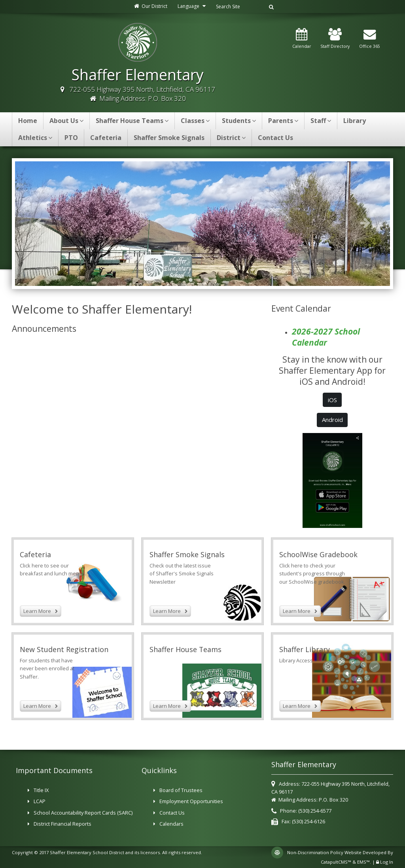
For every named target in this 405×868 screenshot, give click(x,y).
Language (193, 6)
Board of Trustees (181, 790)
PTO (71, 138)
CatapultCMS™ (336, 862)
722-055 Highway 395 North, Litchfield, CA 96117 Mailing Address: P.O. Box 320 (142, 94)
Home (28, 121)
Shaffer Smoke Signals (169, 138)
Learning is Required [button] (208, 280)
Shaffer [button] (216, 280)
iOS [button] (332, 400)
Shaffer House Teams (132, 121)
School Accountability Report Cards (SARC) (83, 813)
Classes (195, 121)
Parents (283, 121)
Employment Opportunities (191, 801)
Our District (150, 6)
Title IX (41, 790)
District (231, 138)
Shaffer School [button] (193, 280)
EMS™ (363, 862)
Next (365, 223)
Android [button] (332, 420)
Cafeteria (106, 138)
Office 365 (370, 39)
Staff (321, 121)
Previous (40, 223)
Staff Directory (335, 39)
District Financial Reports (62, 824)
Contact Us (275, 138)
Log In (387, 862)
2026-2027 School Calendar (326, 337)
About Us (66, 121)
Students (239, 121)
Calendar (302, 39)
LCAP (40, 801)
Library (355, 121)
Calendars (171, 824)
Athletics (35, 138)
